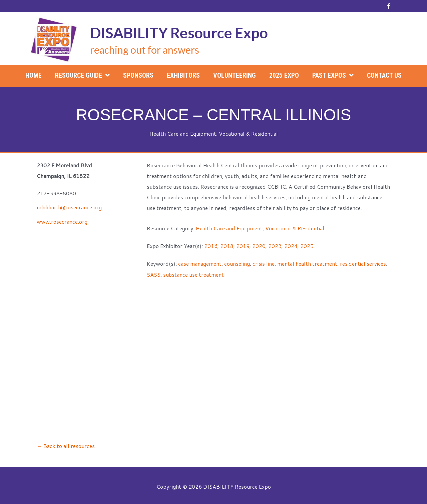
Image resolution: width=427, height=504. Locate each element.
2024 (291, 245)
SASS (154, 273)
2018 (227, 245)
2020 (259, 245)
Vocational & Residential (249, 133)
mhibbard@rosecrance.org (70, 207)
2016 (211, 245)
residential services (365, 262)
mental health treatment (309, 262)
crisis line (264, 262)
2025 (307, 245)
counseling (237, 262)
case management (200, 262)
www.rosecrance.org (62, 221)
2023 (275, 245)
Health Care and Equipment (182, 133)
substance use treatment (194, 273)
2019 (243, 245)
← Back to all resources (66, 444)
